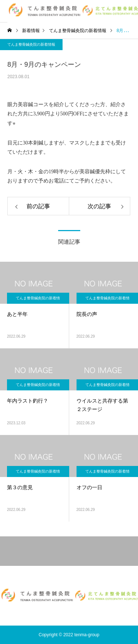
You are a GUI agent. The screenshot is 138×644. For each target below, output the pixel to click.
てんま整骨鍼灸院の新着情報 (31, 44)
